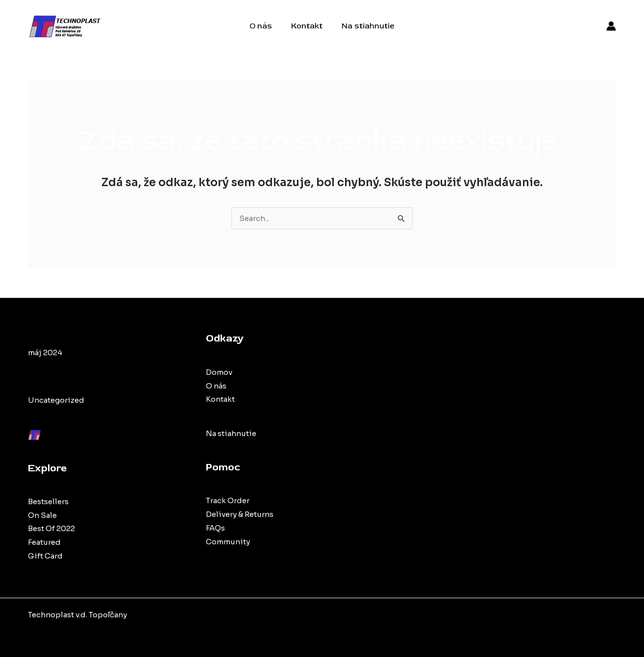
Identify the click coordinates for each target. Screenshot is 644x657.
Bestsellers (48, 501)
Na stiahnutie (365, 26)
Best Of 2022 (51, 528)
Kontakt (307, 26)
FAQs (215, 528)
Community (228, 542)
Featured (44, 542)
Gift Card (45, 556)
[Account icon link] (611, 26)
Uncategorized (56, 400)
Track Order (228, 500)
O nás (264, 26)
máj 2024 (45, 353)
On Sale (42, 515)
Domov (219, 372)
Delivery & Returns (240, 514)
